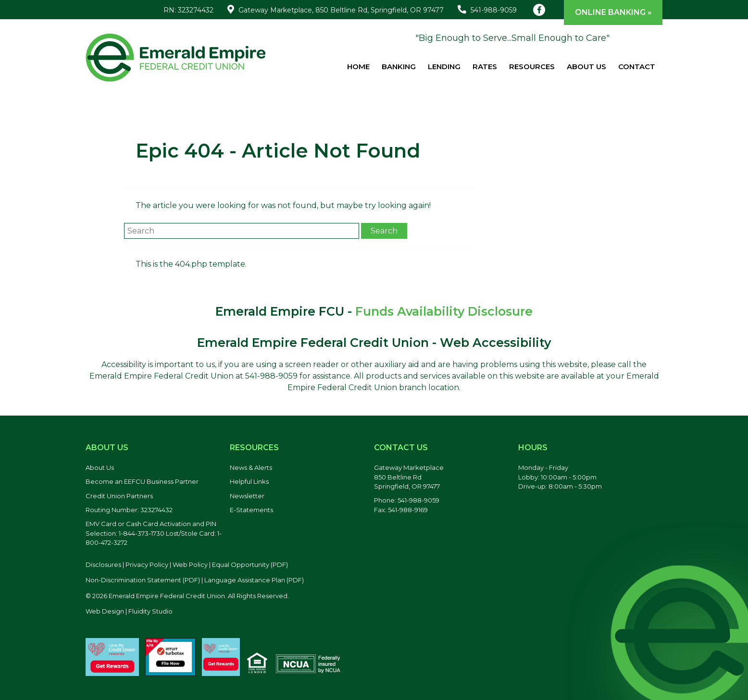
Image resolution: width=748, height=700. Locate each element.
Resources (532, 67)
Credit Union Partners (119, 496)
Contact (637, 67)
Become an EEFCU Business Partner (142, 481)
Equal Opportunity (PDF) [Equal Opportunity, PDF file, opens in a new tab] (250, 565)
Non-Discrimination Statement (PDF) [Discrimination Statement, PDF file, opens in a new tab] (143, 580)
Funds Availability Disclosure (444, 311)
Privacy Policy (147, 565)
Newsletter (247, 496)
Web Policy (190, 565)
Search (384, 231)
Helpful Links (249, 481)
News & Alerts (251, 467)
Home (358, 67)
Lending (444, 67)
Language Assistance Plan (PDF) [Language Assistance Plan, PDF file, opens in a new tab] (254, 580)
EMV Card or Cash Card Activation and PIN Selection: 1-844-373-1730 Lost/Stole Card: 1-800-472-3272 (154, 533)
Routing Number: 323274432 (129, 510)
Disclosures (103, 565)
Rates (485, 67)
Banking (399, 67)
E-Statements (251, 510)
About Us (586, 67)
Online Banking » (613, 12)
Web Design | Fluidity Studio (129, 611)
